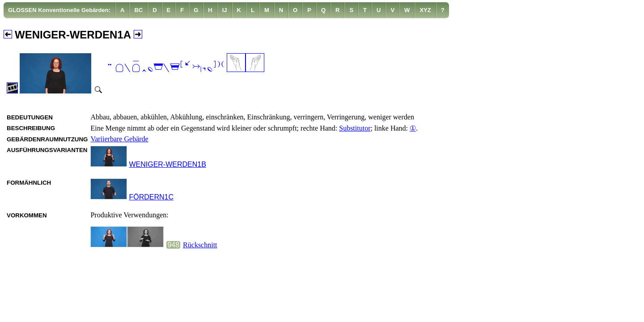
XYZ (425, 10)
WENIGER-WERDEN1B (167, 164)
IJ (225, 10)
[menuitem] (59, 10)
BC (138, 10)
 (165, 67)
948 (173, 245)
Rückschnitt (200, 245)
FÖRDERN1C (151, 197)
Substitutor (355, 128)
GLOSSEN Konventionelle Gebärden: (59, 10)
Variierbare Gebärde (119, 139)
